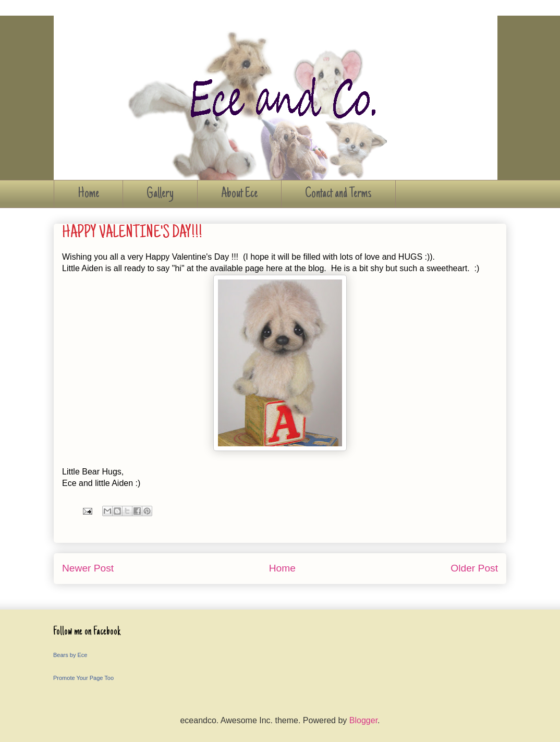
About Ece (239, 194)
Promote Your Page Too (83, 678)
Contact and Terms (338, 194)
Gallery (160, 194)
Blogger (363, 720)
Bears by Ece (70, 655)
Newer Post (88, 568)
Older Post (474, 568)
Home (88, 194)
